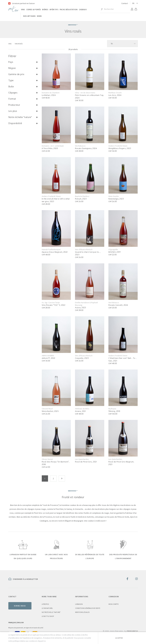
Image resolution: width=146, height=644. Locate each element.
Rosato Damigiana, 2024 (86, 148)
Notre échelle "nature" (51, 612)
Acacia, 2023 (80, 308)
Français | (13, 622)
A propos (45, 604)
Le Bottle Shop (48, 616)
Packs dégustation (69, 10)
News (39, 16)
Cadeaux (83, 10)
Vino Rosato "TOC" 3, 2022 (54, 305)
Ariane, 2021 (80, 411)
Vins (23, 10)
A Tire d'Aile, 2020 (50, 148)
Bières (45, 10)
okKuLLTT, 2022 (49, 358)
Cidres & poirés (34, 10)
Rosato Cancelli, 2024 (118, 305)
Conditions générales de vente (88, 608)
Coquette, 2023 (82, 358)
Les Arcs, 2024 (115, 95)
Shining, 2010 (114, 411)
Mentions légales (82, 612)
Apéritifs (54, 10)
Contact (125, 3)
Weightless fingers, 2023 (120, 148)
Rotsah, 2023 (81, 199)
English (20, 622)
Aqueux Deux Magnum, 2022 (55, 252)
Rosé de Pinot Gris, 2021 (86, 462)
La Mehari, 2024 (49, 95)
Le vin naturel (47, 608)
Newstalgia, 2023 (116, 199)
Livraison (79, 604)
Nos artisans (29, 16)
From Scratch (132, 631)
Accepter (119, 638)
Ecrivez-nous (20, 606)
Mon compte (114, 604)
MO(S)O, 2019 (114, 252)
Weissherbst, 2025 (50, 411)
